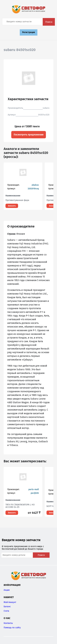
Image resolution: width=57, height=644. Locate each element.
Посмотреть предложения (29, 135)
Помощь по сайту (12, 628)
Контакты (8, 623)
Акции (7, 590)
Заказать (12, 206)
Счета (6, 611)
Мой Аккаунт (10, 602)
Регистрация (29, 32)
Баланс (7, 607)
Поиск (49, 22)
